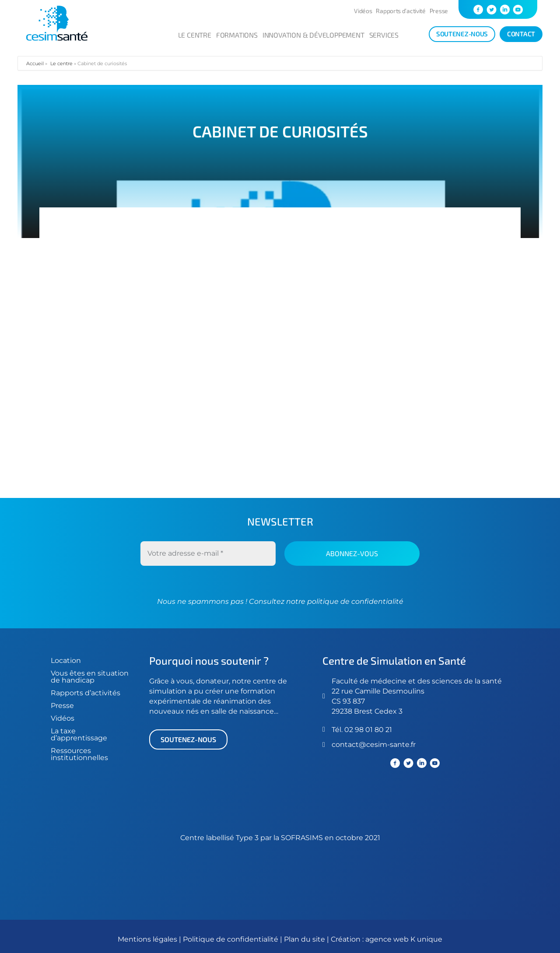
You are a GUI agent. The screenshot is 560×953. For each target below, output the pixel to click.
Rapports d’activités (86, 693)
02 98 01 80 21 (368, 730)
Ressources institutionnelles (79, 754)
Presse (439, 11)
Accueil (35, 63)
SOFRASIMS (302, 838)
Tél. (338, 730)
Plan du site (304, 939)
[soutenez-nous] (462, 34)
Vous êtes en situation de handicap (90, 677)
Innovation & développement (313, 35)
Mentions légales (147, 939)
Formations (237, 35)
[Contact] (521, 34)
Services (384, 35)
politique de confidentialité (354, 601)
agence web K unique (404, 939)
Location (66, 660)
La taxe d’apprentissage (79, 734)
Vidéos (363, 11)
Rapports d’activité (401, 11)
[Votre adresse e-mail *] (208, 554)
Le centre (195, 35)
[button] (188, 739)
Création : (348, 939)
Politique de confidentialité (231, 939)
